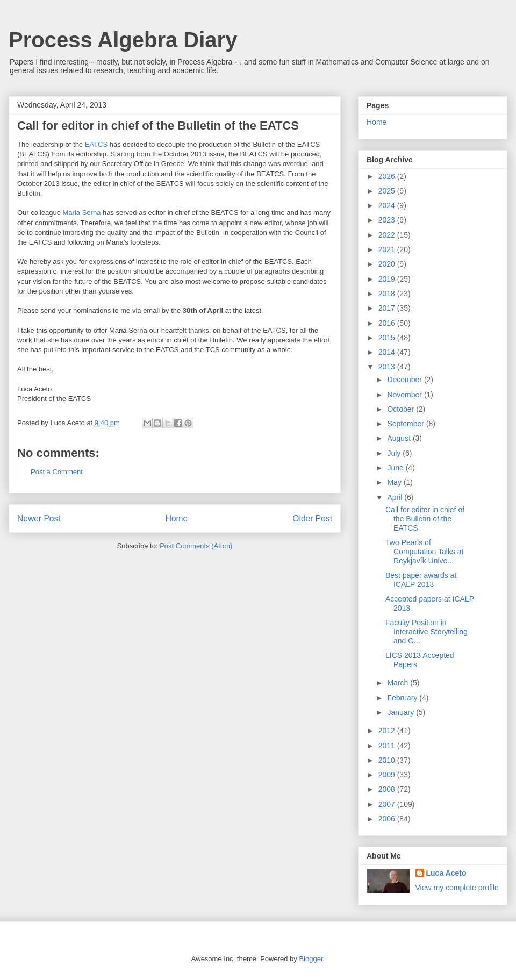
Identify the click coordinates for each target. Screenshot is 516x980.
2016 (388, 323)
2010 (388, 760)
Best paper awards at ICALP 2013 (421, 580)
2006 (388, 819)
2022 (388, 235)
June (396, 468)
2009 (388, 775)
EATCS (96, 144)
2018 (388, 294)
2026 (388, 176)
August (400, 438)
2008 (388, 789)
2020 (388, 264)
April (396, 497)
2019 (388, 279)
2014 (388, 352)
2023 (388, 220)
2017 (388, 308)
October (402, 409)
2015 (388, 338)
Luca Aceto (446, 873)
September (406, 424)
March (399, 683)
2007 (388, 804)
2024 (388, 205)
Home (177, 518)
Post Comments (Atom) (196, 546)
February (403, 698)
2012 (388, 731)
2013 (388, 367)
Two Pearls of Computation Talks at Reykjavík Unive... (424, 552)
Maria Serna (82, 213)
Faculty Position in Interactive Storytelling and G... (427, 632)
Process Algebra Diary (123, 40)
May (395, 482)
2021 (388, 249)
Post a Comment (57, 472)
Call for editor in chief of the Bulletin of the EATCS (425, 519)
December (405, 380)
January (402, 712)
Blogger (311, 959)
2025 (388, 191)
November (405, 395)
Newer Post (39, 518)
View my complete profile (457, 888)
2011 (388, 746)
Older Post (312, 518)
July (395, 453)
